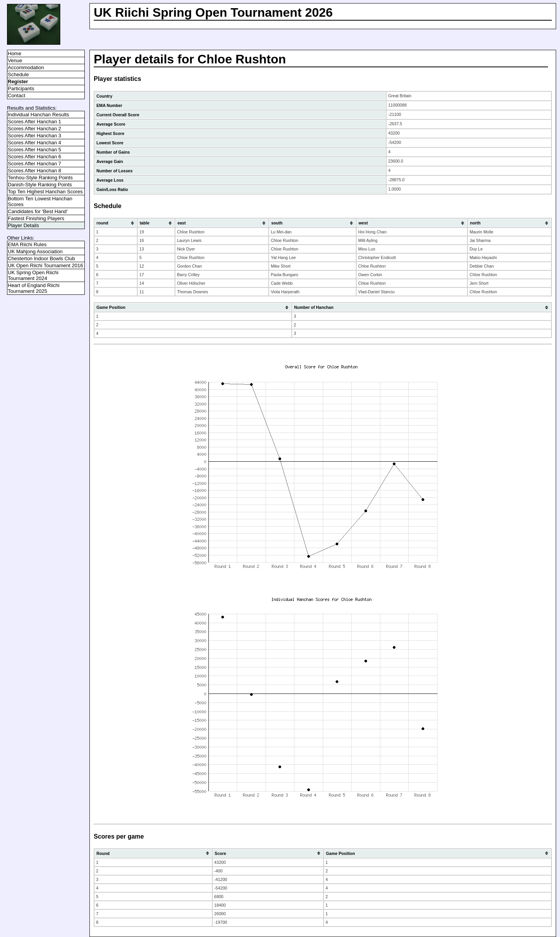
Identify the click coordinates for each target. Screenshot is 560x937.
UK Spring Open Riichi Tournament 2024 (33, 275)
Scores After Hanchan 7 (34, 164)
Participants (21, 88)
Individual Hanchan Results (38, 115)
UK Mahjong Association (35, 251)
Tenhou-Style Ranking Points (40, 178)
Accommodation (26, 67)
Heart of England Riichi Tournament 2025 (34, 288)
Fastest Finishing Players (36, 218)
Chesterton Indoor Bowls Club (41, 258)
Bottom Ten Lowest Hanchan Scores (40, 201)
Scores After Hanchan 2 (34, 129)
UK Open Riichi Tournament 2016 (45, 265)
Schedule (18, 74)
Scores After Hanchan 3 (34, 136)
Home (15, 53)
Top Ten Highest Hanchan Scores (45, 192)
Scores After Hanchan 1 (34, 122)
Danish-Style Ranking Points (40, 185)
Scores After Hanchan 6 (34, 157)
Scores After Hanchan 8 (34, 171)
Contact (17, 95)
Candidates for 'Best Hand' (38, 211)
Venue (15, 60)
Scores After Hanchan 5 (34, 150)
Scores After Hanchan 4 (34, 143)
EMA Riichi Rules (27, 244)
